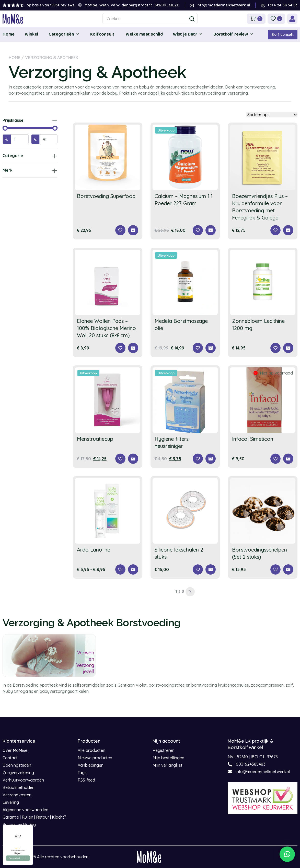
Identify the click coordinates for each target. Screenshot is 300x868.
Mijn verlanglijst (168, 765)
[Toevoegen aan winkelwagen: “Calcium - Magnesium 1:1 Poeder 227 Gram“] (211, 230)
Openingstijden (17, 765)
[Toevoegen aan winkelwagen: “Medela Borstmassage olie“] (211, 348)
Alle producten (91, 750)
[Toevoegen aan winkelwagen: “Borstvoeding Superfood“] (133, 230)
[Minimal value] (30, 128)
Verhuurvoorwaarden (23, 780)
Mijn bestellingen (168, 758)
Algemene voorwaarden (25, 810)
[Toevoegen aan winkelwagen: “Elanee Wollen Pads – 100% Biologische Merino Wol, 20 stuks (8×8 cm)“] (133, 348)
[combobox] (150, 19)
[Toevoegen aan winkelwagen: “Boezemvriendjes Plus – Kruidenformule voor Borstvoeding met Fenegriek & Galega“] (288, 230)
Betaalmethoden (19, 787)
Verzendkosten (17, 795)
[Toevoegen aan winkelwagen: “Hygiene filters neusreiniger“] (211, 459)
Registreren (164, 750)
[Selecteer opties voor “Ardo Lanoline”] (133, 569)
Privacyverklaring (19, 825)
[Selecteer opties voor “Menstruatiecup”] (133, 459)
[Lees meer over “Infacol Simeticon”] (288, 459)
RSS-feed (86, 780)
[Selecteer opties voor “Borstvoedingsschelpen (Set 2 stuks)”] (288, 569)
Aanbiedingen (91, 765)
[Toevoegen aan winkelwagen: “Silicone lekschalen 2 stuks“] (211, 569)
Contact (10, 758)
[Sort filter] (272, 115)
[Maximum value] (48, 139)
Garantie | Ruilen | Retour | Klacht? (34, 817)
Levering (11, 802)
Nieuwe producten (95, 758)
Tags (82, 773)
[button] (64, 34)
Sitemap (10, 832)
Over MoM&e (15, 750)
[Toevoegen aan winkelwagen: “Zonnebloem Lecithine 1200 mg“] (288, 348)
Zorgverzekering (18, 773)
